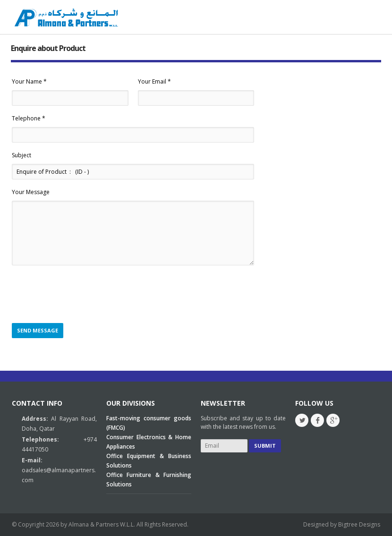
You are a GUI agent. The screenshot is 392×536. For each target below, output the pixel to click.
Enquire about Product (48, 48)
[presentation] (84, 295)
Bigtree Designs (359, 524)
